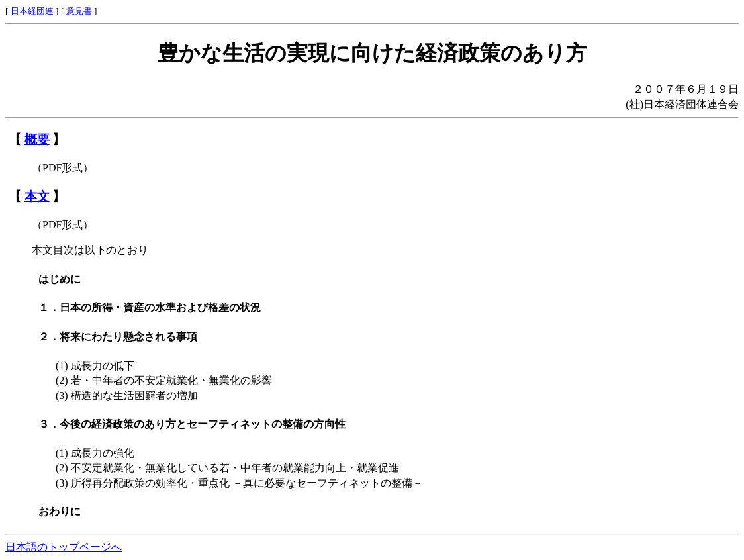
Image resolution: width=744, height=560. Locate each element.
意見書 (79, 11)
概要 (37, 139)
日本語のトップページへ (64, 547)
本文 (37, 196)
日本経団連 (32, 11)
